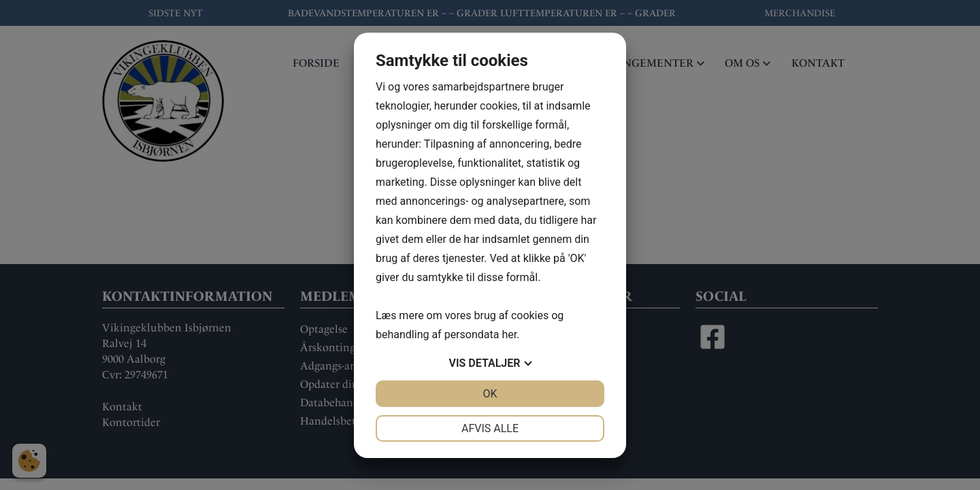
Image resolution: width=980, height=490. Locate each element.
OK (490, 394)
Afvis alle (490, 428)
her (509, 334)
